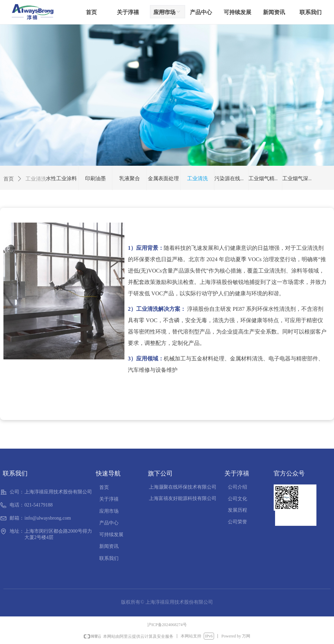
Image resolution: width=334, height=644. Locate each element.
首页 (9, 179)
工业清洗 (36, 179)
